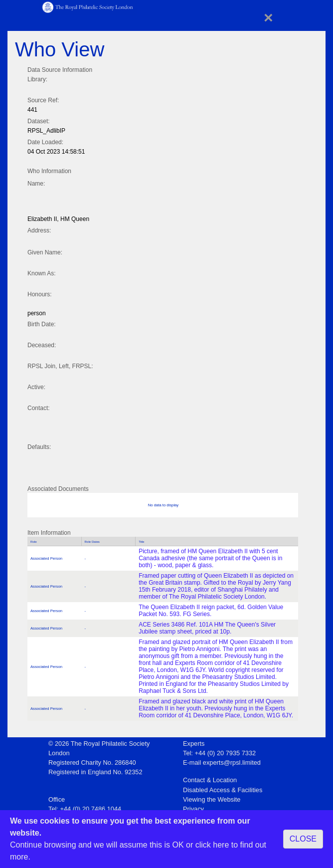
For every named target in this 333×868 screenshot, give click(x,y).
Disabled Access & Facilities (223, 790)
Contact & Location (210, 780)
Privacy (193, 809)
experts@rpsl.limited (232, 762)
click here (212, 845)
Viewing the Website (212, 799)
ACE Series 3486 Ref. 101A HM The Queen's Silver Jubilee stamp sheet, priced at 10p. (207, 628)
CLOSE (303, 839)
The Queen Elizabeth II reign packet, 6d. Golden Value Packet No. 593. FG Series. (211, 611)
